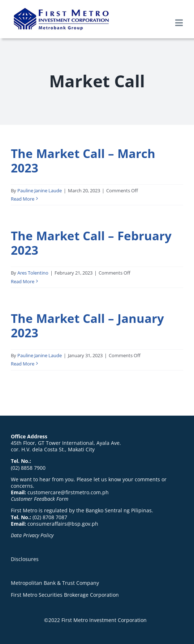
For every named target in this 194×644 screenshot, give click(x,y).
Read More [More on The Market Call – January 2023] (23, 364)
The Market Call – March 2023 (83, 161)
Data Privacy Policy (32, 535)
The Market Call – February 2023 (91, 243)
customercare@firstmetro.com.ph (68, 492)
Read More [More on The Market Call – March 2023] (23, 199)
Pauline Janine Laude (40, 190)
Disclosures (25, 559)
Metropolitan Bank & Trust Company (55, 583)
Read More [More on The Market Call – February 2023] (23, 281)
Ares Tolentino (33, 273)
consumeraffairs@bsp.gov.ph (63, 524)
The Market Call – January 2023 (87, 325)
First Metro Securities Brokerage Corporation (65, 595)
